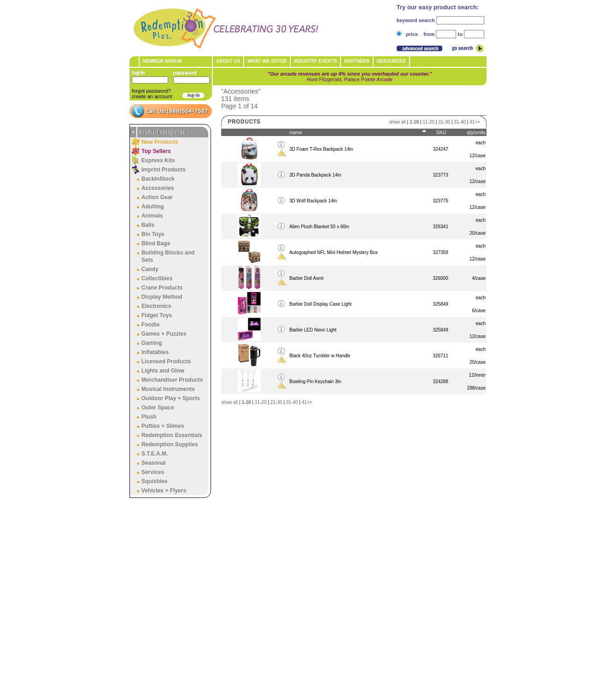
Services (153, 472)
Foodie (150, 325)
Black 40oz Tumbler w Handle (320, 356)
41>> (475, 122)
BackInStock (158, 179)
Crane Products (162, 288)
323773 (440, 175)
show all (397, 122)
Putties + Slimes (163, 426)
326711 (440, 356)
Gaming (152, 343)
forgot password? (151, 91)
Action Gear (157, 197)
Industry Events (315, 61)
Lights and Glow (163, 371)
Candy (150, 269)
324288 (440, 382)
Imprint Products (164, 170)
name (296, 132)
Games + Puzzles (164, 334)
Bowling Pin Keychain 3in (315, 382)
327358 (440, 252)
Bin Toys (153, 234)
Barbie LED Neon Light (313, 330)
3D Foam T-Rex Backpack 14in (321, 149)
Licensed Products (166, 361)
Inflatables (155, 352)
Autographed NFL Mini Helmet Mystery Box (334, 252)
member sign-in (162, 61)
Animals (152, 216)
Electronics (156, 306)
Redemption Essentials (172, 435)
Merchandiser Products (172, 380)
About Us (228, 61)
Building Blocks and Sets (168, 256)
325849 (440, 304)
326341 (440, 227)
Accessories (158, 188)
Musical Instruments (168, 389)
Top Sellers (156, 151)
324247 (440, 149)
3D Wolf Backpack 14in (313, 201)
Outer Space (158, 408)
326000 (440, 278)
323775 (440, 201)
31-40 (460, 122)
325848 (440, 330)
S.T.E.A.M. (155, 454)
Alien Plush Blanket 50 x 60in (319, 227)
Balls (148, 225)
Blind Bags (156, 243)
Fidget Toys (157, 315)
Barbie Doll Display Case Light (320, 304)
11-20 (428, 122)
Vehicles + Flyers (164, 491)
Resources (391, 61)
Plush (149, 417)
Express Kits (158, 160)
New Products (160, 142)
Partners (357, 61)
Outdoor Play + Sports (171, 398)
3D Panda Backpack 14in (315, 175)
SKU (441, 132)
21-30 (444, 122)
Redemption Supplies (170, 444)
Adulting (153, 207)
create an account (152, 96)
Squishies (155, 481)
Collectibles (157, 278)
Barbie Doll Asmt (306, 278)
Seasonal (154, 463)
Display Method (162, 297)
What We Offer (267, 61)
